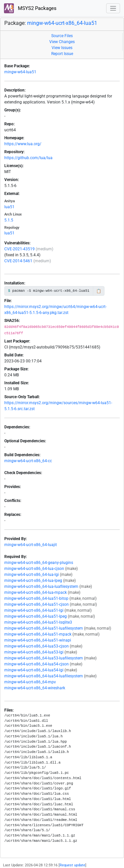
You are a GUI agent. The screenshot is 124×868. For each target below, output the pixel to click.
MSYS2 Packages (30, 8)
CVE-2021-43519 (20, 249)
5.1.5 (9, 220)
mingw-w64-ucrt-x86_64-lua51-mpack (38, 634)
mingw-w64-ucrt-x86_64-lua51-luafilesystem (44, 628)
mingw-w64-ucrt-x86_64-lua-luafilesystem (41, 587)
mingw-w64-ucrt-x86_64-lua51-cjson (37, 604)
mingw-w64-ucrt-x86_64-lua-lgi (32, 575)
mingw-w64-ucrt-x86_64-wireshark (35, 688)
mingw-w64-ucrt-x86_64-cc (28, 461)
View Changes (62, 42)
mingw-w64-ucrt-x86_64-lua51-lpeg (36, 616)
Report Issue (62, 54)
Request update (72, 865)
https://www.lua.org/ (23, 144)
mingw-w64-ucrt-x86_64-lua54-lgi (34, 670)
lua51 (9, 207)
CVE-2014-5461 (18, 261)
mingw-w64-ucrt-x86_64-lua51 (62, 23)
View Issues (62, 48)
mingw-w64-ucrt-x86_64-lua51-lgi (34, 610)
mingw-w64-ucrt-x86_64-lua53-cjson (37, 646)
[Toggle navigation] (113, 8)
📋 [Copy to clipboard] (99, 291)
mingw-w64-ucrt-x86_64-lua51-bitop (36, 598)
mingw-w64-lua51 (20, 72)
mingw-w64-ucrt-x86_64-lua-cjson (34, 569)
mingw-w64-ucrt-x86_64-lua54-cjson (37, 664)
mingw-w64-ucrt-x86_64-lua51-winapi (38, 640)
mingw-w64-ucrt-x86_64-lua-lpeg (33, 581)
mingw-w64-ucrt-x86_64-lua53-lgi (34, 652)
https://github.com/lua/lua (28, 158)
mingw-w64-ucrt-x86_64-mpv (30, 682)
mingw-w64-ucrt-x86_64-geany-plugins (39, 563)
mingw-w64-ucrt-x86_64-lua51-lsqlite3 (38, 622)
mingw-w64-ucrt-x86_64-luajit (31, 545)
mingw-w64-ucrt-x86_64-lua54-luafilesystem (44, 676)
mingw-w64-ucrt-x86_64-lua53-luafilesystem (44, 658)
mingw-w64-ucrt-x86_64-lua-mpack (36, 592)
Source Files (62, 36)
